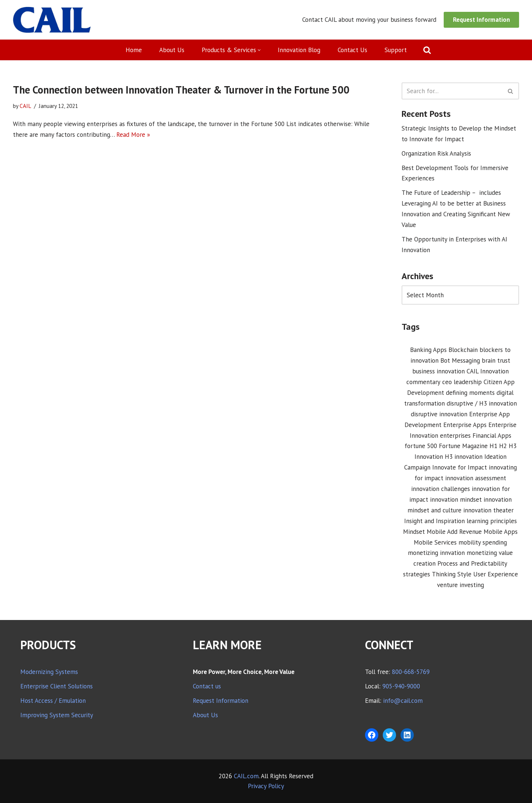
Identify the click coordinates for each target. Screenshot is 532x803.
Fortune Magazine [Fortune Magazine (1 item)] (463, 446)
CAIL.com (246, 776)
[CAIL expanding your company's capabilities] (52, 20)
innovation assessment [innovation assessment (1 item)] (476, 478)
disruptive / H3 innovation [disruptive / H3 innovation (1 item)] (482, 403)
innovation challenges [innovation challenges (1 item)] (441, 489)
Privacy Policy (266, 786)
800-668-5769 (411, 672)
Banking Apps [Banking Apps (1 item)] (428, 350)
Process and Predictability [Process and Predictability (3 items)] (472, 563)
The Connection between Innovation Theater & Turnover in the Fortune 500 (181, 90)
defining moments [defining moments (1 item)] (470, 393)
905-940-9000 (401, 686)
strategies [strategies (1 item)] (417, 574)
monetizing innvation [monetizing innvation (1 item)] (436, 553)
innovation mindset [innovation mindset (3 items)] (456, 499)
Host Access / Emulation (53, 701)
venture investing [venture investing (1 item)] (461, 585)
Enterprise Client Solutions (57, 686)
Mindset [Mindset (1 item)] (414, 532)
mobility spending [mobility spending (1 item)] (483, 542)
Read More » (133, 135)
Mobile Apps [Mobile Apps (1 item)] (501, 532)
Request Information (481, 20)
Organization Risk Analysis (436, 153)
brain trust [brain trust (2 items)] (496, 360)
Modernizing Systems (49, 672)
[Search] (427, 50)
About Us (172, 50)
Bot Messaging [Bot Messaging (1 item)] (460, 360)
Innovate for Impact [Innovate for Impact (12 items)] (460, 467)
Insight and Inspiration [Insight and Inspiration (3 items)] (434, 521)
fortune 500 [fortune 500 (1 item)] (421, 446)
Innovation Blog (299, 50)
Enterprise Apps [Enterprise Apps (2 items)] (465, 425)
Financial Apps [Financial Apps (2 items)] (492, 436)
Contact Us (352, 50)
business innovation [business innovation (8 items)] (439, 371)
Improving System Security (57, 715)
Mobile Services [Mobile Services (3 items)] (435, 542)
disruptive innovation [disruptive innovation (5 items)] (439, 414)
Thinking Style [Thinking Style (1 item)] (452, 574)
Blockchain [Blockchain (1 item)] (463, 350)
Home (134, 50)
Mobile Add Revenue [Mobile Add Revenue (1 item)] (454, 532)
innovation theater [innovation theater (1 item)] (488, 510)
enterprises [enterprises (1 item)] (455, 436)
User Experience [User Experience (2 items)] (496, 574)
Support (396, 50)
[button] (259, 50)
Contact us (207, 686)
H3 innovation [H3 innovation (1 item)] (464, 457)
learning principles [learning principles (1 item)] (492, 521)
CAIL (25, 106)
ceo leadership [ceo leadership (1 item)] (462, 382)
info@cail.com (403, 701)
